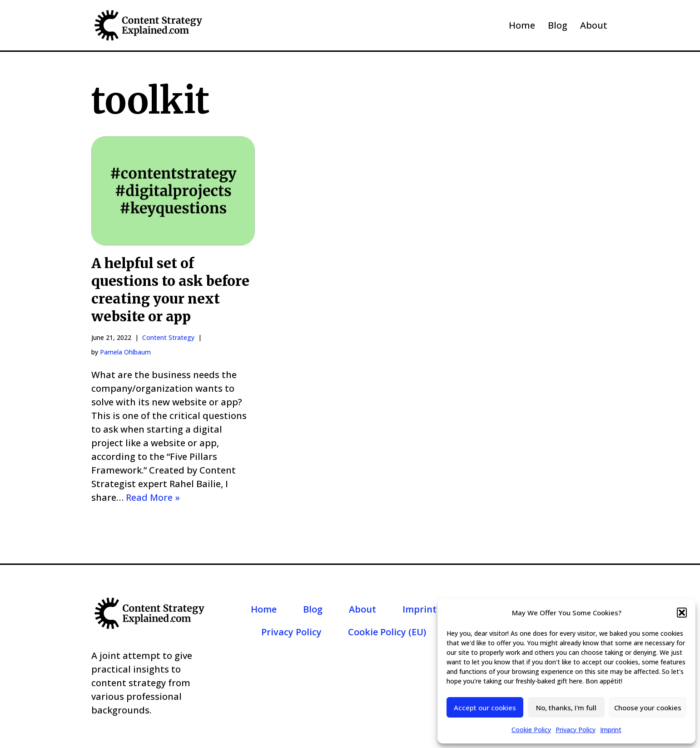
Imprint (611, 730)
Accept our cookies (485, 708)
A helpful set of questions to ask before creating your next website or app (170, 290)
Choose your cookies (648, 708)
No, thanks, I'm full (566, 708)
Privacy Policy (576, 730)
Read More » (153, 497)
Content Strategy (168, 337)
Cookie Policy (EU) (387, 632)
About (594, 25)
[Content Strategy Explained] (148, 25)
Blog (558, 25)
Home (522, 25)
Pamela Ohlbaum (125, 352)
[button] (682, 613)
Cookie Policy (531, 730)
